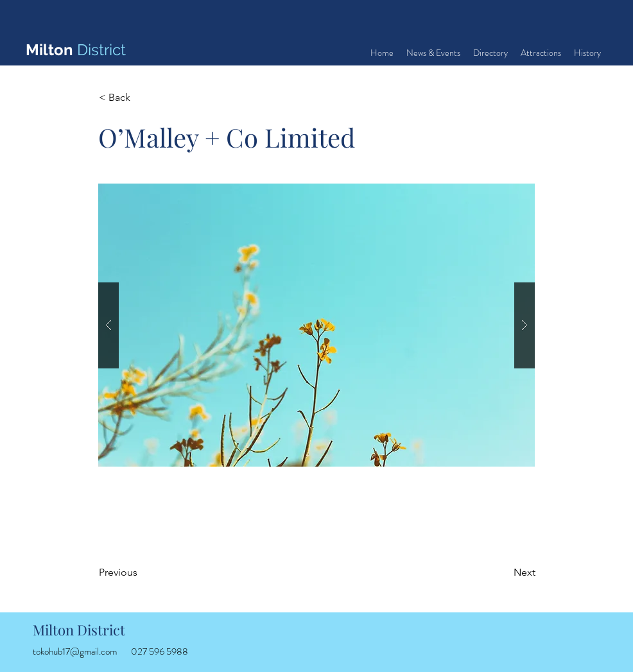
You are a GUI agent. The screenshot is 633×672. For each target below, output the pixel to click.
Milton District (79, 630)
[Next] (503, 573)
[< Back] (141, 98)
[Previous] (141, 573)
